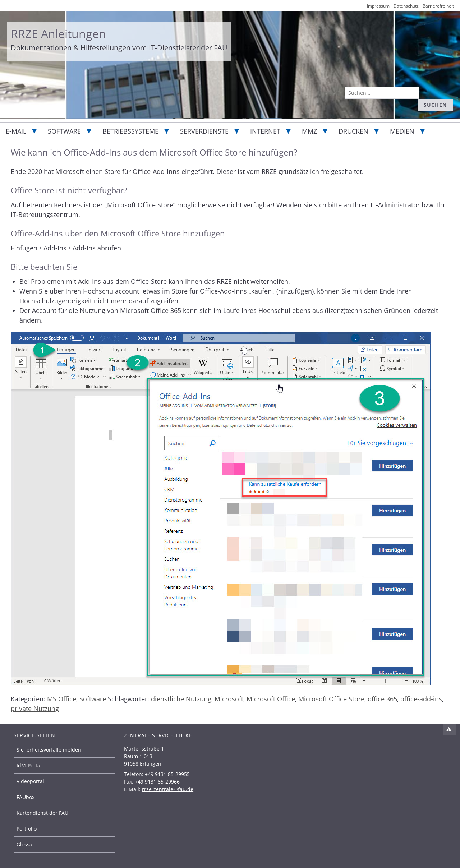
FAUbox (26, 797)
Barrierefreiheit (438, 6)
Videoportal (30, 781)
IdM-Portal (29, 765)
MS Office (62, 699)
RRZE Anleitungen (58, 34)
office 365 (382, 699)
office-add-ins (421, 699)
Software (64, 131)
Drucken (353, 131)
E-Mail (16, 131)
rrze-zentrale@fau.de (168, 789)
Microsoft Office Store (331, 699)
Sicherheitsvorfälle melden (49, 750)
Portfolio (27, 829)
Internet (265, 131)
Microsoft (229, 699)
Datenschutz (406, 6)
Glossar (26, 844)
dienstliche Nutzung (181, 699)
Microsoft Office (271, 699)
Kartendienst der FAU (42, 813)
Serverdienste (204, 131)
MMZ (309, 131)
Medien (402, 131)
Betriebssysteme (130, 131)
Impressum (378, 6)
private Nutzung (35, 708)
